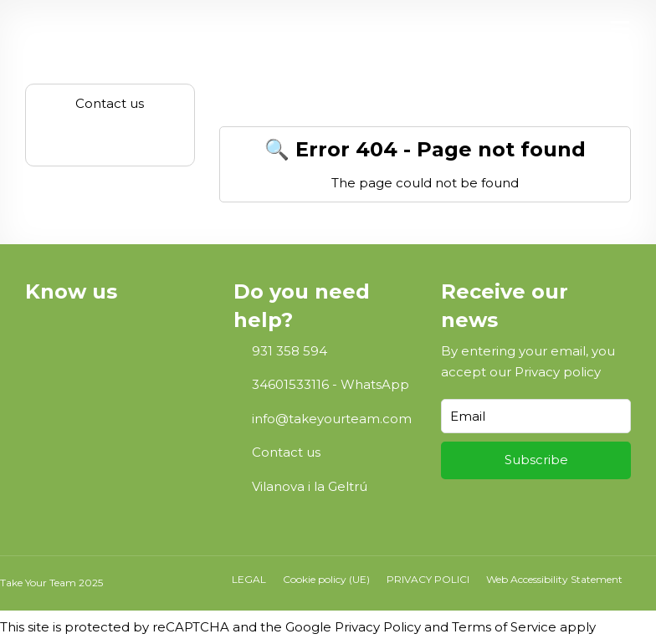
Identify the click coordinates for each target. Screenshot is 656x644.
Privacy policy (558, 372)
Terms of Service (504, 627)
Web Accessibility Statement (554, 579)
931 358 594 (290, 351)
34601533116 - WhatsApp (331, 384)
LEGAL (249, 579)
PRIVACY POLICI (428, 579)
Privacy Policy (378, 627)
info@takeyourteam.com (332, 419)
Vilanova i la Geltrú (310, 486)
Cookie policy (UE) (326, 579)
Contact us (286, 452)
